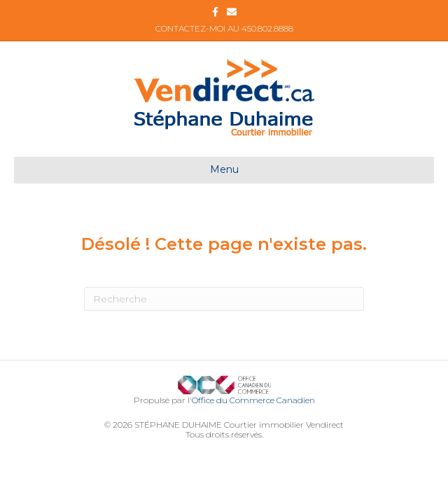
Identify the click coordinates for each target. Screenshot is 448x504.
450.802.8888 (267, 28)
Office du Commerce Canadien (253, 400)
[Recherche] (224, 299)
